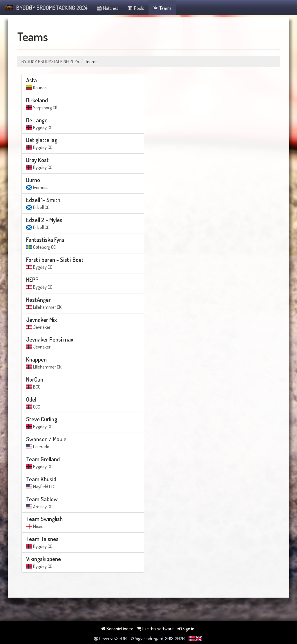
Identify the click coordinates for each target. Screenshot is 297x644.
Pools (136, 8)
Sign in (186, 629)
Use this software (155, 629)
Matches (107, 8)
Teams (162, 8)
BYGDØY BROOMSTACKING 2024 (46, 8)
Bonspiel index (117, 629)
